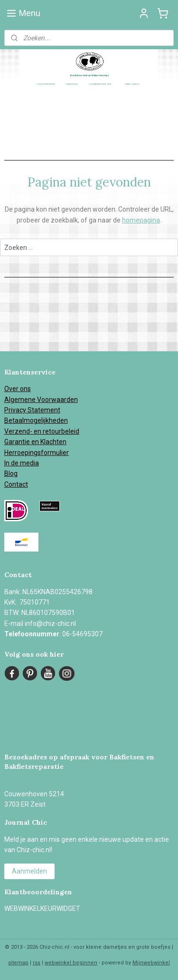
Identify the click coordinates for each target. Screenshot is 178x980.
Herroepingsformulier (37, 453)
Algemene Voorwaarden (41, 400)
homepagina (141, 220)
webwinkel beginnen (71, 963)
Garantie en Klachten (35, 442)
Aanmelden (29, 871)
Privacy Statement (32, 410)
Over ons (18, 389)
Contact (16, 484)
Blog (11, 473)
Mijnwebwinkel (151, 963)
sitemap (18, 963)
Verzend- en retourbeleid (42, 431)
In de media (22, 463)
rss (37, 963)
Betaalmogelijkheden (36, 420)
